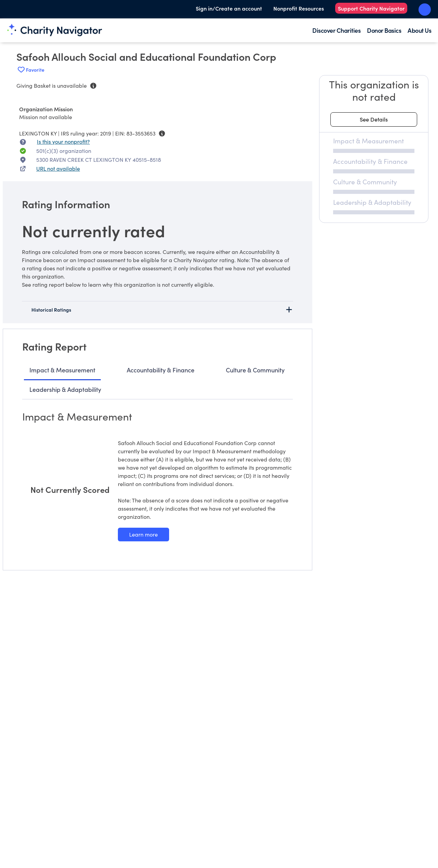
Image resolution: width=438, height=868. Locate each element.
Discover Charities (336, 30)
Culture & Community (255, 370)
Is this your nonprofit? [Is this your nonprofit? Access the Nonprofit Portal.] (63, 141)
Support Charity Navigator (371, 8)
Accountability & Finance (161, 370)
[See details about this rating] (374, 119)
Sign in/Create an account (229, 8)
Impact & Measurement (62, 370)
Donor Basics (384, 30)
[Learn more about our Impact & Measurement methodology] (143, 535)
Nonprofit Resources (299, 8)
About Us (419, 30)
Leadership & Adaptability (65, 389)
